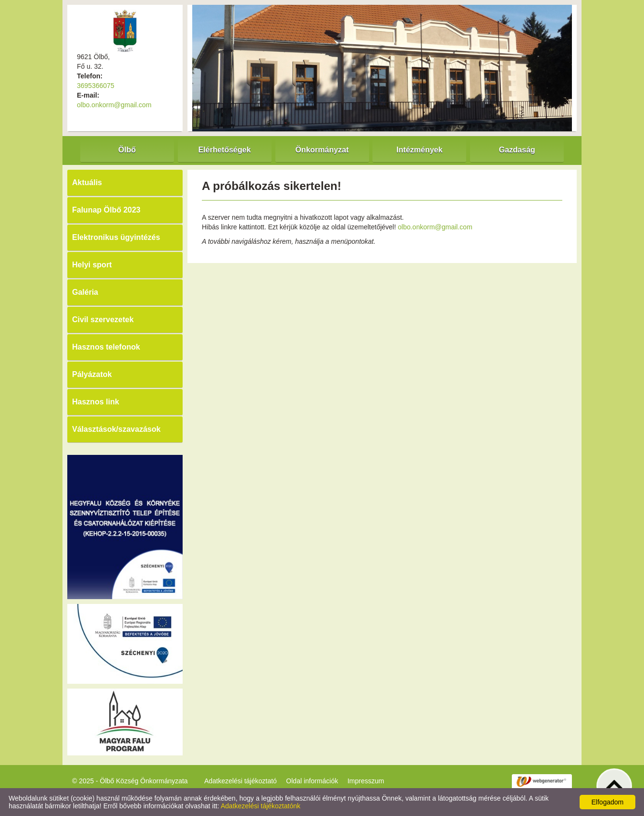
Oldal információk (312, 781)
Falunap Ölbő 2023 (106, 210)
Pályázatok (92, 374)
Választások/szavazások (116, 429)
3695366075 (96, 86)
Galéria (85, 292)
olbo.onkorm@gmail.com (114, 105)
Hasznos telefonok (106, 347)
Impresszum (366, 781)
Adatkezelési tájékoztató (241, 781)
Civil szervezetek (103, 320)
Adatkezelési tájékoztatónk (260, 806)
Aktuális (87, 182)
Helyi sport (92, 265)
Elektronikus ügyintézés (116, 237)
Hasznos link (96, 402)
